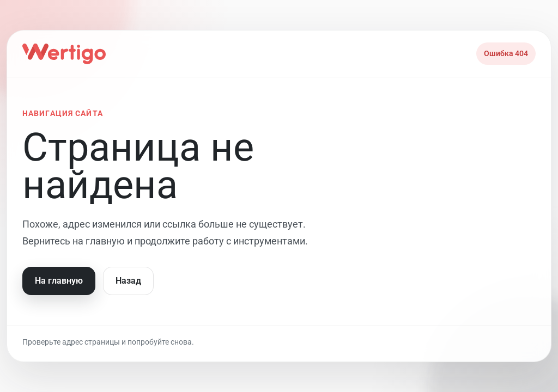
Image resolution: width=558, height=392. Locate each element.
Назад (128, 281)
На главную (59, 281)
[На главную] (64, 54)
